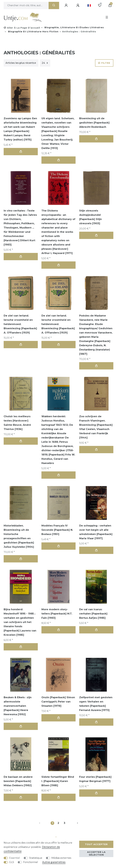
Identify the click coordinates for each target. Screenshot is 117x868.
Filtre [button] (104, 63)
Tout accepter (96, 844)
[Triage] (21, 63)
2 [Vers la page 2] (58, 823)
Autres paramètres (54, 862)
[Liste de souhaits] (100, 5)
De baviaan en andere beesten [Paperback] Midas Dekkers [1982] (18, 781)
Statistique (36, 858)
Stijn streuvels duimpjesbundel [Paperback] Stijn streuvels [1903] (90, 217)
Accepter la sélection (96, 853)
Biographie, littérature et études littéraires (74, 27)
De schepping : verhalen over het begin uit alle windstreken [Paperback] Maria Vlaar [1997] (96, 532)
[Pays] (89, 5)
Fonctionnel (31, 862)
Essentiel (15, 858)
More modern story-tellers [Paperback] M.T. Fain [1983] (57, 614)
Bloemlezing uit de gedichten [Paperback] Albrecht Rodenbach (94, 123)
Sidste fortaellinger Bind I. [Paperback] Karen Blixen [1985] (58, 781)
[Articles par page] (45, 63)
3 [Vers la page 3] (64, 823)
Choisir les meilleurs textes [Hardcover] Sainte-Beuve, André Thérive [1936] (17, 423)
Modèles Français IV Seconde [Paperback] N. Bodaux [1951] (57, 530)
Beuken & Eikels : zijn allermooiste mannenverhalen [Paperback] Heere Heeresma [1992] (18, 706)
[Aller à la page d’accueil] (22, 28)
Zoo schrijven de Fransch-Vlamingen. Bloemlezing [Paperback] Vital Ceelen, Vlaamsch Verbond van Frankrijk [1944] (96, 427)
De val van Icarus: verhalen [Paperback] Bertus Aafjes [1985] (93, 614)
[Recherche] (54, 5)
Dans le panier (21, 151)
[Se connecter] (67, 5)
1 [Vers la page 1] (52, 823)
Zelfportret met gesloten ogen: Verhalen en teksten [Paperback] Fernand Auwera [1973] (96, 704)
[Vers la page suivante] (74, 823)
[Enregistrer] (78, 5)
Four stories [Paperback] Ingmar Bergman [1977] (95, 779)
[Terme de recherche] (26, 5)
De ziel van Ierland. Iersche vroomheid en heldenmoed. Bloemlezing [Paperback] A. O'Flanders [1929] (20, 324)
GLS (12, 862)
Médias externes (61, 858)
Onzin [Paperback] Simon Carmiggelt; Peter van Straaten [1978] (58, 702)
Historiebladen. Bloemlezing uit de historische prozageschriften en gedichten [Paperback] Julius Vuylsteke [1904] (19, 536)
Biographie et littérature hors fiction (33, 32)
